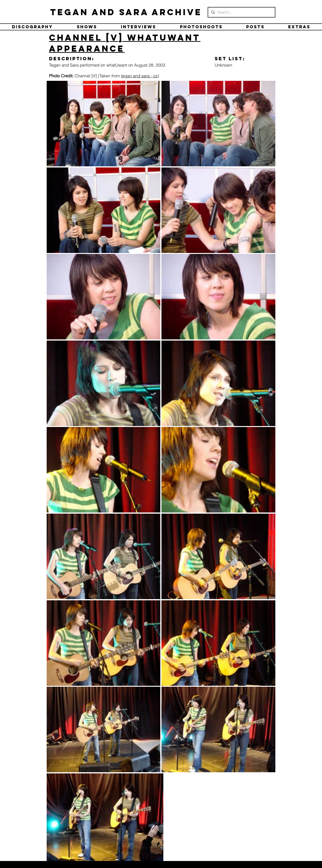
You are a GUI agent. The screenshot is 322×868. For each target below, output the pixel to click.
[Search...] (241, 12)
